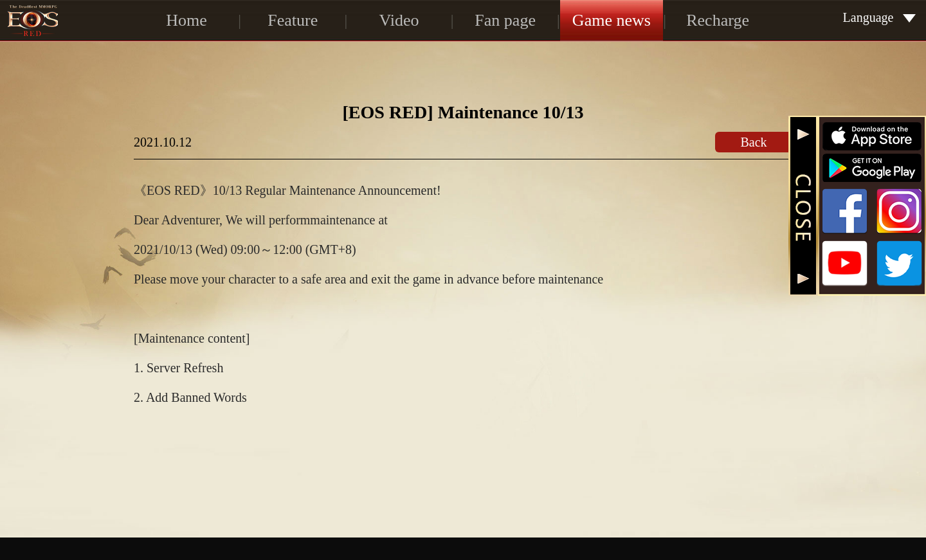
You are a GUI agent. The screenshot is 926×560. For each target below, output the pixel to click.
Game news (612, 20)
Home (186, 20)
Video (399, 20)
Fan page (505, 20)
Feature (293, 20)
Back (753, 142)
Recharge (718, 20)
